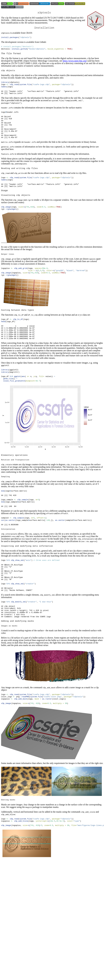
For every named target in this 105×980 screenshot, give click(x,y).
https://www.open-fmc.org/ (75, 63)
